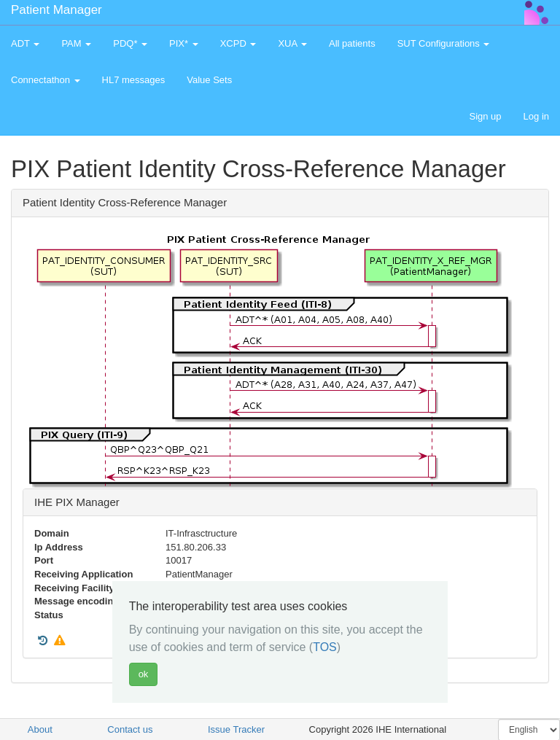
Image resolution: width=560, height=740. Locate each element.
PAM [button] (76, 43)
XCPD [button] (238, 43)
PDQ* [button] (130, 43)
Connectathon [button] (46, 80)
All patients (352, 43)
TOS (325, 647)
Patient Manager (57, 10)
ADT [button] (25, 43)
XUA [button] (292, 43)
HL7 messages (134, 80)
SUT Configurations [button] (444, 43)
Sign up (485, 116)
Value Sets (209, 80)
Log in (536, 116)
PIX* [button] (184, 43)
